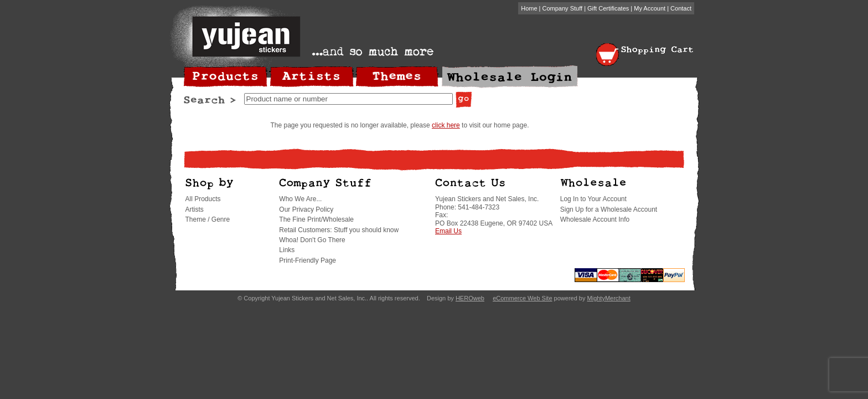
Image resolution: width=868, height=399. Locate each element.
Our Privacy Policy (306, 209)
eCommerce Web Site (522, 298)
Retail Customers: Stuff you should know (339, 230)
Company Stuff (563, 8)
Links (287, 250)
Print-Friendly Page (308, 260)
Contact (681, 8)
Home (529, 8)
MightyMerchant (609, 298)
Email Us (448, 231)
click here (446, 125)
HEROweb (470, 298)
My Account (650, 8)
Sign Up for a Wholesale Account (609, 209)
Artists (195, 209)
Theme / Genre (208, 219)
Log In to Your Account (593, 199)
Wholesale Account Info (595, 219)
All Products (203, 199)
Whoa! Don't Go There (312, 240)
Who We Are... (300, 199)
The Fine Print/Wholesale (316, 219)
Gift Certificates (608, 8)
